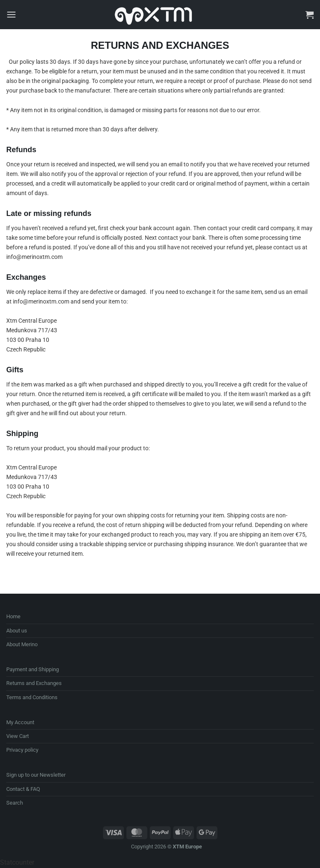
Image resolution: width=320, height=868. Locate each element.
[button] (11, 14)
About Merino (22, 644)
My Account (20, 722)
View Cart (18, 736)
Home (13, 616)
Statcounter (17, 862)
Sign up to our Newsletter (36, 775)
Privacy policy (22, 750)
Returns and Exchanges (34, 683)
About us (17, 631)
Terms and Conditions (32, 697)
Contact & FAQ (23, 789)
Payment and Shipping (33, 669)
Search (15, 803)
